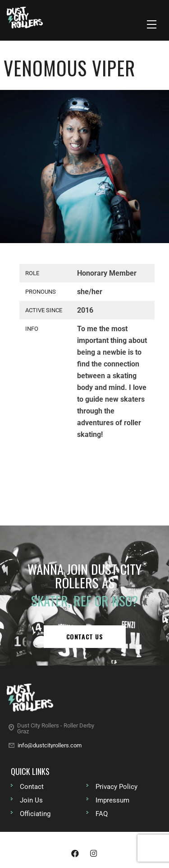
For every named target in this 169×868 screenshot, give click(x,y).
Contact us (85, 636)
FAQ (102, 814)
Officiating (35, 814)
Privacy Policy (116, 787)
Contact (32, 787)
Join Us (31, 800)
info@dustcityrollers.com (50, 745)
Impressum (112, 800)
